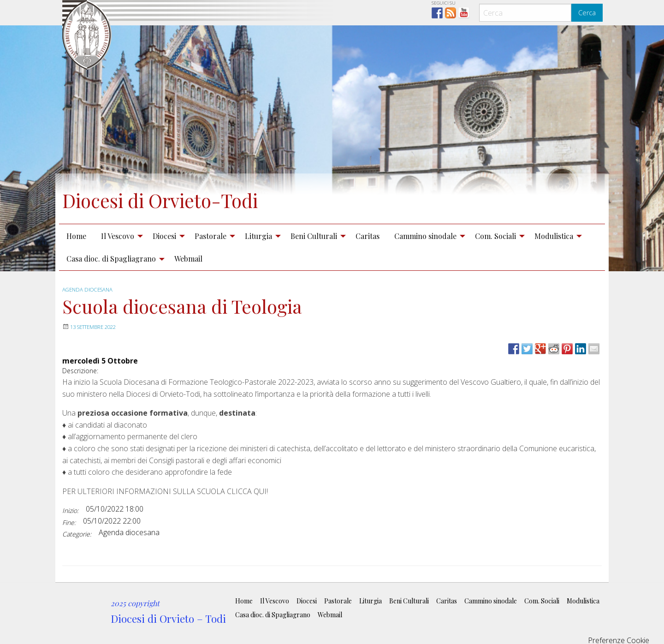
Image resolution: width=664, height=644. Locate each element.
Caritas (368, 236)
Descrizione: (80, 371)
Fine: (69, 522)
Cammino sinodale (425, 236)
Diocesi (164, 236)
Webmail (188, 259)
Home (76, 236)
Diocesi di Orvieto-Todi (179, 199)
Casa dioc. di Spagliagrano (111, 259)
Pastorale (210, 236)
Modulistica (554, 236)
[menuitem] (76, 236)
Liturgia (258, 236)
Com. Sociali (495, 236)
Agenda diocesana (89, 289)
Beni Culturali (314, 236)
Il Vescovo (118, 236)
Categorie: (77, 534)
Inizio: (70, 510)
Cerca (587, 13)
